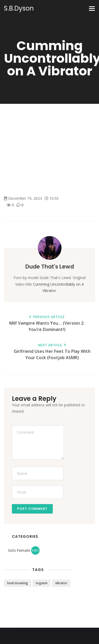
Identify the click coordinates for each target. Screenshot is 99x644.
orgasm (42, 583)
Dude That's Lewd (50, 267)
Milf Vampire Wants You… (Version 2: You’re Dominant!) (47, 324)
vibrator (61, 583)
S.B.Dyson (19, 8)
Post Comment (32, 509)
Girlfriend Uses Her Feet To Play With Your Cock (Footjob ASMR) (52, 352)
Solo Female (19, 550)
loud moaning (18, 583)
